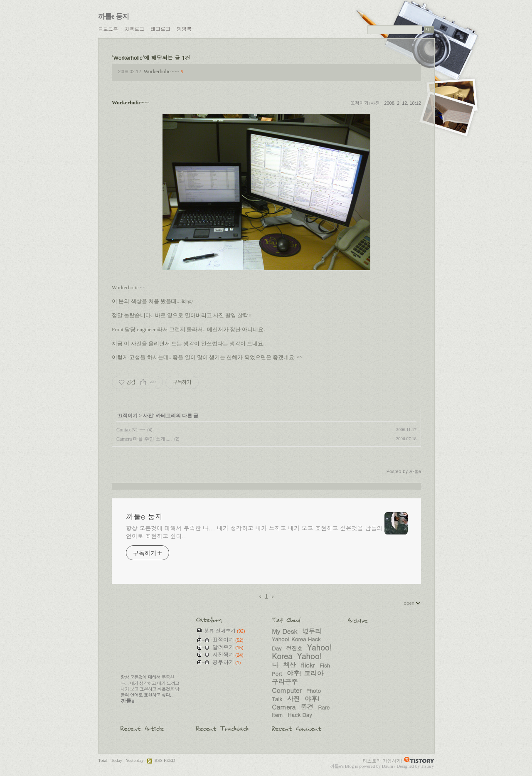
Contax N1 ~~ (131, 430)
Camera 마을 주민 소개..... (144, 439)
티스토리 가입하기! (383, 761)
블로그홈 (108, 28)
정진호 (294, 648)
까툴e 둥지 (113, 16)
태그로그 (160, 28)
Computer (287, 690)
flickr (308, 665)
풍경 (307, 707)
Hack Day (300, 715)
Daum (388, 766)
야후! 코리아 (305, 673)
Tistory (427, 766)
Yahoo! (310, 656)
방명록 (184, 28)
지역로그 (134, 28)
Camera (284, 707)
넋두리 (312, 631)
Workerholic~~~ (162, 71)
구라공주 (285, 681)
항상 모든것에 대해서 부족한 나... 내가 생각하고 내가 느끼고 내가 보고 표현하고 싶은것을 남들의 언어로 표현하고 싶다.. (254, 532)
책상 (289, 665)
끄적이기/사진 (365, 103)
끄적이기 (128, 416)
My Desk (284, 631)
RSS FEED (165, 760)
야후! (312, 698)
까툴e (336, 766)
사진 (148, 416)
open (412, 603)
